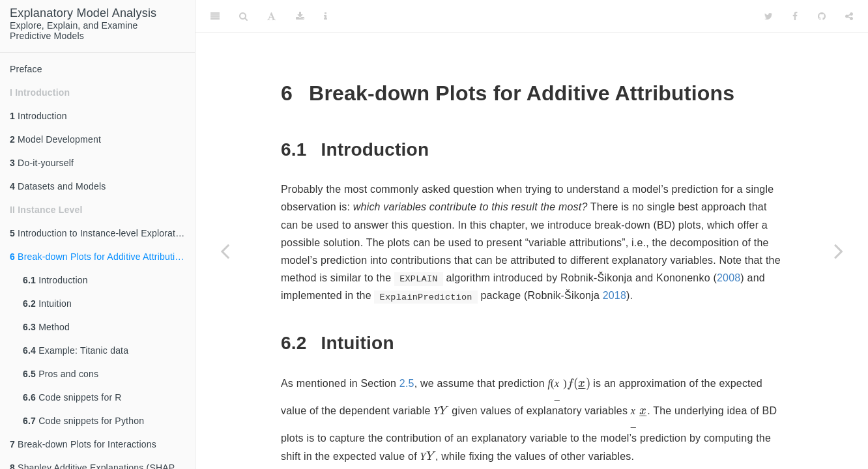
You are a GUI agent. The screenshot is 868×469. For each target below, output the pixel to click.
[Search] (243, 16)
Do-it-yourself (42, 163)
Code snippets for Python (83, 421)
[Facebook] (795, 16)
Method (46, 327)
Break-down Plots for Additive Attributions (100, 257)
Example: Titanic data (76, 350)
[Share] (849, 16)
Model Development (55, 139)
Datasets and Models (58, 186)
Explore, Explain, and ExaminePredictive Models (83, 24)
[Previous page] (225, 251)
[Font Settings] (271, 16)
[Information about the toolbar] (325, 16)
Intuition (47, 304)
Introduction (38, 116)
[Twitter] (769, 16)
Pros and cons (61, 374)
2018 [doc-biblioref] (615, 295)
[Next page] (839, 251)
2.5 (407, 383)
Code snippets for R (72, 397)
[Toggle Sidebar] (215, 16)
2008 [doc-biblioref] (729, 278)
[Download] (300, 16)
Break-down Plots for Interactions (83, 444)
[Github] (822, 16)
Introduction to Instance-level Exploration (99, 233)
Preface (26, 69)
